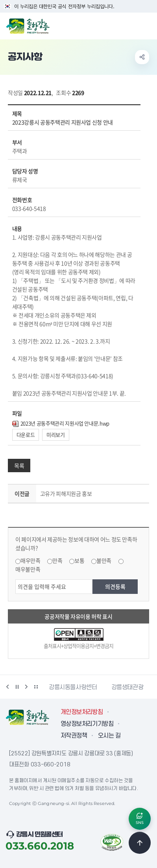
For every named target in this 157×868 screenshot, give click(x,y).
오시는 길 (109, 736)
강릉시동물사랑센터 (73, 687)
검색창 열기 (131, 25)
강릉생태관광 (127, 687)
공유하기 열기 (142, 57)
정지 (17, 687)
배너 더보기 (36, 687)
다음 (26, 687)
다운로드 (26, 435)
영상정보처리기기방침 (87, 724)
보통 (79, 560)
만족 (57, 560)
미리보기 (56, 435)
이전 (7, 687)
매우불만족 (28, 569)
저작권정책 (74, 736)
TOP (140, 843)
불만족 (104, 560)
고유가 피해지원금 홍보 (66, 493)
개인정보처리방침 (82, 712)
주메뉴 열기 (147, 25)
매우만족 (30, 560)
